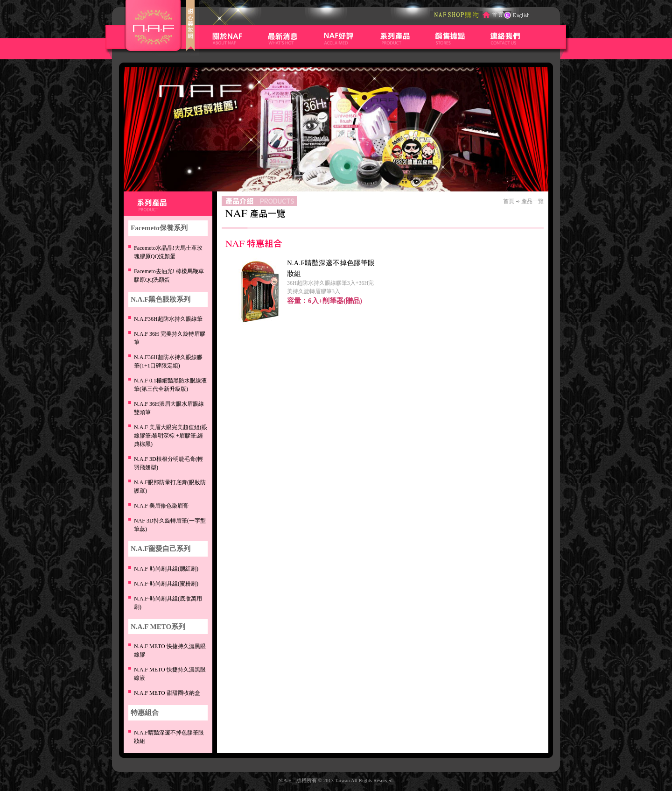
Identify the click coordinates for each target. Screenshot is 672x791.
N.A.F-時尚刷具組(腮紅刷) (166, 569)
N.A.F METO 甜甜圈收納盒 (167, 693)
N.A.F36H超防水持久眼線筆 (168, 319)
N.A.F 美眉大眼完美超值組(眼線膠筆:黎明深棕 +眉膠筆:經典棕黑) (171, 436)
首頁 (509, 201)
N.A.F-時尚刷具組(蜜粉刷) (166, 584)
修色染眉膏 (161, 506)
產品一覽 (532, 201)
